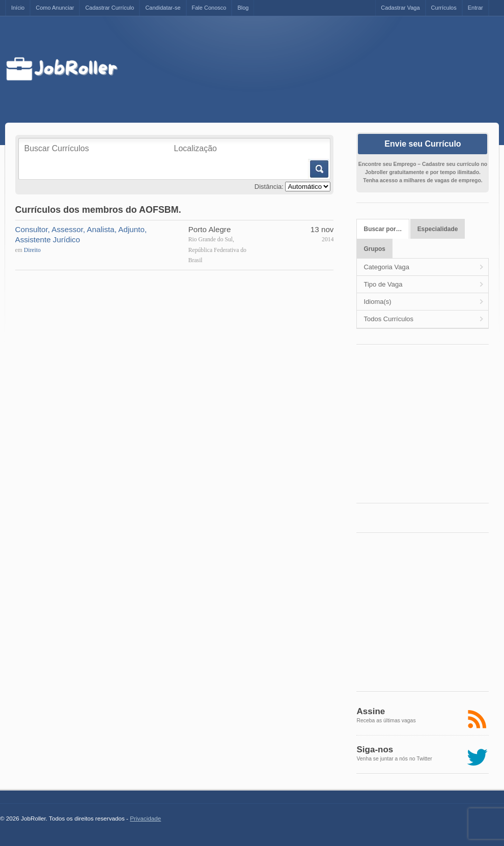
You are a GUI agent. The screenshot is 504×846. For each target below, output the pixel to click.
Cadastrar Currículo (109, 8)
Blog (243, 8)
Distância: (269, 187)
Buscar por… (383, 229)
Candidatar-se (163, 8)
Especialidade (438, 229)
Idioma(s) (377, 302)
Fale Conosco (209, 8)
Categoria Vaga (386, 267)
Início (18, 8)
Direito (32, 250)
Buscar (318, 169)
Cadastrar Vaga (400, 8)
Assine (371, 711)
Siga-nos (375, 750)
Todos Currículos (388, 319)
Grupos (375, 249)
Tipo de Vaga (383, 284)
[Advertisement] (314, 70)
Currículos (444, 8)
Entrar (475, 8)
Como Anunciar (55, 8)
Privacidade (145, 818)
